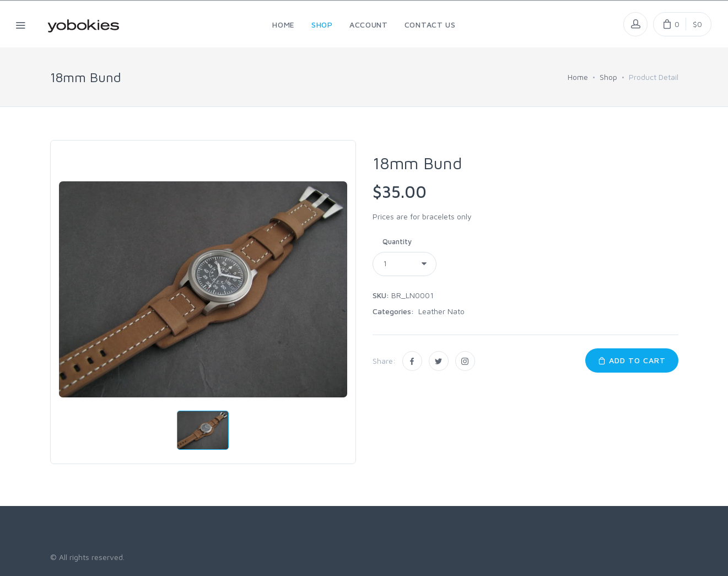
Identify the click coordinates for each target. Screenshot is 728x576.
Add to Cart (632, 360)
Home (578, 77)
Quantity (397, 241)
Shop (608, 77)
